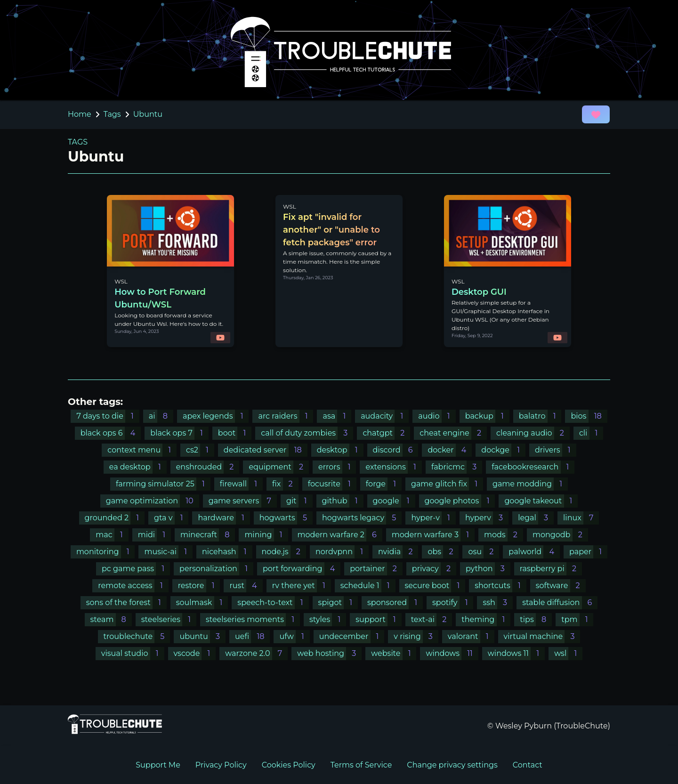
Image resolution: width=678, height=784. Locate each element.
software (561, 586)
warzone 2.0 (256, 653)
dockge (503, 450)
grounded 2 (115, 518)
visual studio (133, 653)
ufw (294, 636)
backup (487, 416)
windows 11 (516, 653)
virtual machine (542, 636)
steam (111, 619)
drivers (556, 450)
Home (80, 114)
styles (328, 619)
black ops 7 (179, 433)
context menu (142, 450)
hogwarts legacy (362, 518)
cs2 (200, 450)
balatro (540, 416)
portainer (376, 569)
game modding (530, 484)
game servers (243, 501)
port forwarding (302, 569)
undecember (352, 636)
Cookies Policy (289, 765)
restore (199, 586)
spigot (338, 602)
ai (161, 416)
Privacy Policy (221, 765)
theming (486, 619)
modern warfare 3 (433, 535)
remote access (133, 586)
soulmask (202, 602)
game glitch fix (447, 484)
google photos (460, 501)
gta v (171, 518)
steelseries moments (253, 619)
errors (337, 467)
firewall (241, 484)
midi (154, 535)
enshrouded (208, 467)
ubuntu (202, 636)
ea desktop (138, 467)
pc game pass (136, 569)
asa (337, 416)
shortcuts (500, 586)
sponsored (395, 602)
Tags (112, 114)
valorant (471, 636)
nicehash (227, 552)
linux (581, 518)
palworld (534, 552)
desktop (340, 450)
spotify (453, 602)
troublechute (137, 636)
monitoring (106, 552)
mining (266, 535)
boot (235, 433)
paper (588, 552)
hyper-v (433, 518)
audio (437, 416)
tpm (577, 619)
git (299, 501)
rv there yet (302, 586)
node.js (284, 552)
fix (285, 484)
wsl (568, 653)
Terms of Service (361, 765)
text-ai (432, 619)
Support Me (158, 765)
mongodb (560, 535)
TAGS (78, 142)
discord (396, 450)
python (488, 569)
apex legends (216, 416)
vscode (195, 653)
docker (450, 450)
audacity (385, 416)
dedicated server (266, 450)
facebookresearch (533, 467)
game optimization (153, 501)
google (394, 501)
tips (536, 619)
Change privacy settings (452, 765)
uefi (252, 636)
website (394, 653)
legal (536, 518)
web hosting (329, 653)
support (378, 619)
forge (384, 484)
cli (591, 433)
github (343, 501)
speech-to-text (273, 602)
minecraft (208, 535)
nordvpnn (342, 552)
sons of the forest (126, 602)
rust (246, 586)
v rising (416, 636)
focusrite (332, 484)
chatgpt (386, 433)
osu (484, 552)
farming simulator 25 (163, 484)
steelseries (169, 619)
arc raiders (286, 416)
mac (112, 535)
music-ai (168, 552)
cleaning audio (533, 433)
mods (504, 535)
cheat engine (453, 433)
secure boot (435, 586)
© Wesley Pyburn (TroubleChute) (549, 726)
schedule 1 (368, 586)
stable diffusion (560, 602)
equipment (279, 467)
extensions (393, 467)
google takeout (541, 501)
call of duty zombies (307, 433)
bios (589, 416)
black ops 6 (111, 433)
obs (443, 552)
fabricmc (457, 467)
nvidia (398, 552)
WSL (121, 281)
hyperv (487, 518)
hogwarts (286, 518)
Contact (528, 765)
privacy (434, 569)
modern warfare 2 (340, 535)
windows (452, 653)
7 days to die (108, 416)
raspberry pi (551, 569)
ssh (498, 602)
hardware (224, 518)
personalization (216, 569)
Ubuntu (148, 114)
